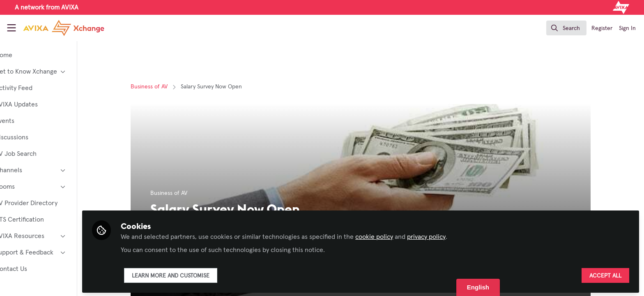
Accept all (605, 274)
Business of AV (163, 87)
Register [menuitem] (602, 28)
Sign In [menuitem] (627, 28)
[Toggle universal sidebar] (11, 28)
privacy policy (454, 235)
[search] (566, 28)
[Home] (57, 28)
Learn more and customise (199, 274)
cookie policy (402, 235)
